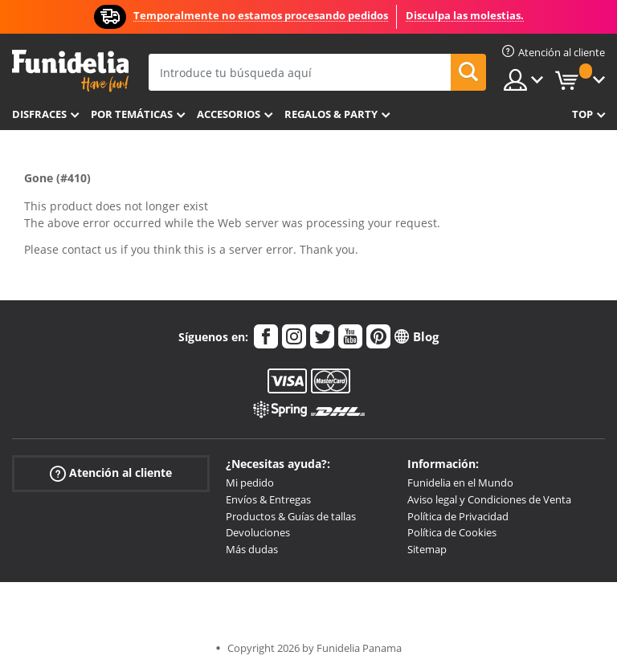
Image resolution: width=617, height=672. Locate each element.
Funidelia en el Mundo (460, 483)
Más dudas (252, 549)
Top (582, 114)
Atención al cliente (111, 473)
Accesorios (229, 114)
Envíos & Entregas (268, 499)
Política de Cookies (452, 532)
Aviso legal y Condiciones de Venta (489, 499)
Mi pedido (250, 483)
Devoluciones (258, 532)
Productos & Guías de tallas (291, 516)
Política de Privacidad (458, 516)
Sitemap (427, 549)
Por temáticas (132, 114)
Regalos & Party (331, 114)
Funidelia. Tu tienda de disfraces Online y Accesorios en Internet (70, 71)
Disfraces (39, 114)
